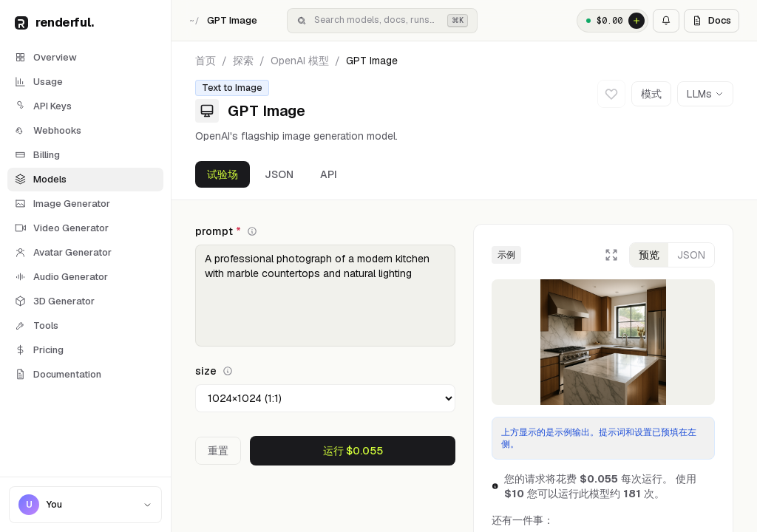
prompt (226, 231)
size (214, 371)
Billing (37, 155)
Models (41, 179)
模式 (651, 94)
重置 (218, 451)
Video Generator (62, 228)
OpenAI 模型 (300, 61)
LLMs (705, 94)
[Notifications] (666, 21)
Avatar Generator (63, 252)
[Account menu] (85, 505)
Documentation (58, 374)
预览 (649, 255)
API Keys (43, 106)
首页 (206, 61)
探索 (243, 61)
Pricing (39, 350)
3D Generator (55, 301)
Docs (712, 20)
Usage (39, 82)
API (329, 174)
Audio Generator (61, 277)
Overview (46, 57)
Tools (37, 325)
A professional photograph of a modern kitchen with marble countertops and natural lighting (325, 296)
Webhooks (48, 130)
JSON (279, 174)
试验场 (223, 174)
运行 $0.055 (353, 451)
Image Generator (62, 204)
